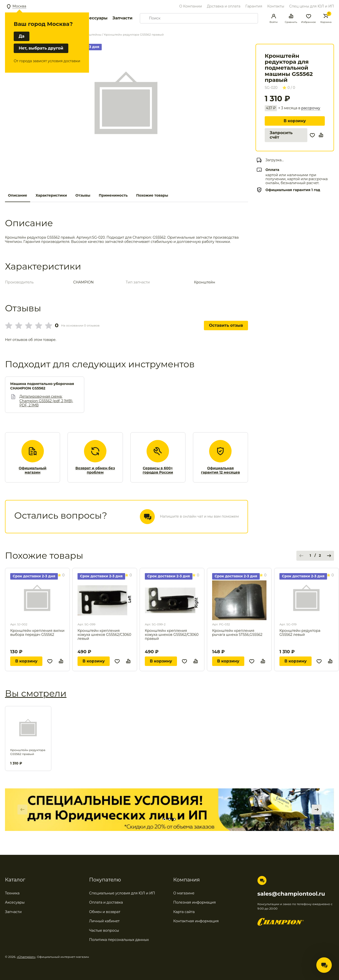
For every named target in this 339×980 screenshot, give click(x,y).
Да (22, 36)
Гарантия (254, 6)
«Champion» (26, 957)
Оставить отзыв (226, 325)
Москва (19, 6)
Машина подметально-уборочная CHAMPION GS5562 (42, 386)
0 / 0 (289, 88)
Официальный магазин (33, 470)
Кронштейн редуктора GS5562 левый (300, 633)
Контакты (276, 6)
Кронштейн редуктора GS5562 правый (28, 752)
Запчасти (122, 18)
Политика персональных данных (119, 940)
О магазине (184, 893)
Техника (12, 893)
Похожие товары (152, 195)
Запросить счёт (281, 135)
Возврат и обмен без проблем (95, 470)
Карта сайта (184, 912)
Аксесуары (15, 902)
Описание (18, 195)
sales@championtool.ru (291, 894)
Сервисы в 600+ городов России (158, 470)
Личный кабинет (104, 921)
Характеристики (51, 195)
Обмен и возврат (105, 912)
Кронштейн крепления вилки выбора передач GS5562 (37, 633)
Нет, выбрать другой (41, 48)
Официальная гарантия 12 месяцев (220, 470)
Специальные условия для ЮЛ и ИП (122, 893)
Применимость (113, 195)
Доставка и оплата (224, 6)
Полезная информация (195, 902)
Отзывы (83, 195)
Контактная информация (196, 921)
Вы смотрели (36, 693)
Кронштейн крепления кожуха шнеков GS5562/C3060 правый (172, 635)
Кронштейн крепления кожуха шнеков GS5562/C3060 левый (104, 635)
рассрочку (311, 108)
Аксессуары (94, 18)
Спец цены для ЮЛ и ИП (312, 6)
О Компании (191, 6)
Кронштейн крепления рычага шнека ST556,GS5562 (237, 633)
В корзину (295, 121)
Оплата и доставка (106, 902)
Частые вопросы (104, 930)
